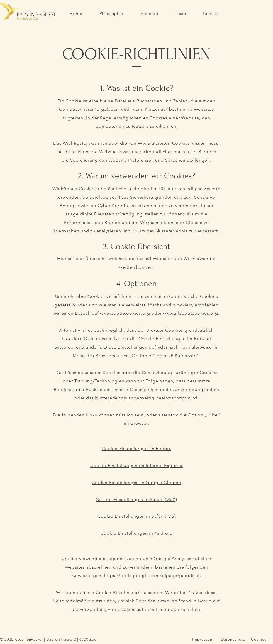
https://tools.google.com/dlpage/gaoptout (152, 575)
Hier (62, 258)
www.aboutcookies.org (125, 313)
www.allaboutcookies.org (190, 313)
